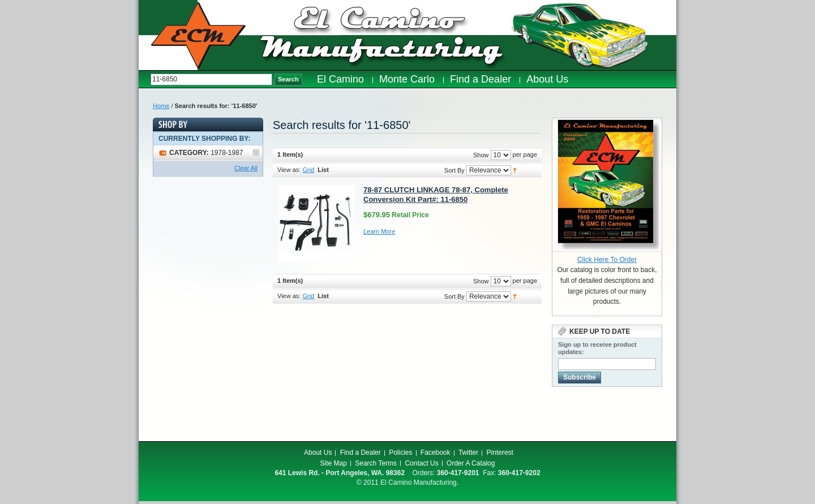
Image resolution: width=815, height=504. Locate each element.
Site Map (334, 463)
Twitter (468, 453)
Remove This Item (256, 152)
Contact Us (421, 463)
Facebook (436, 453)
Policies (400, 453)
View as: (289, 170)
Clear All (246, 168)
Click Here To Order (607, 260)
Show (481, 155)
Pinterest (500, 453)
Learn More (379, 231)
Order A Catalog (471, 463)
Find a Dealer (361, 453)
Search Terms (376, 463)
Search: (145, 79)
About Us (318, 453)
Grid (308, 170)
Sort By (454, 170)
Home (161, 106)
